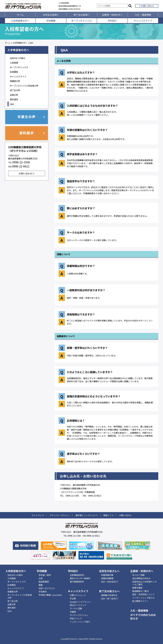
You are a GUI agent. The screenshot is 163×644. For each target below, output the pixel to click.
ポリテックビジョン (79, 615)
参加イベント (76, 618)
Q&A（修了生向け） (110, 598)
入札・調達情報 (143, 15)
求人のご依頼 (138, 575)
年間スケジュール (78, 595)
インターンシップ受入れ (143, 598)
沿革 (41, 578)
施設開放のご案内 (140, 591)
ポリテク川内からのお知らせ (143, 617)
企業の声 (14, 95)
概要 (41, 585)
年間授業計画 (107, 575)
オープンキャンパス (81, 21)
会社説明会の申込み (141, 578)
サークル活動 (76, 608)
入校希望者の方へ (20, 21)
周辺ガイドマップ (78, 605)
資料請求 (14, 99)
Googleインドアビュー (80, 602)
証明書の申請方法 (109, 595)
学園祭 (73, 612)
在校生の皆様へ (51, 15)
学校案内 (43, 592)
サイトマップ (38, 515)
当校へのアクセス (47, 588)
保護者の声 (15, 81)
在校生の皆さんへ (109, 571)
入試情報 (14, 63)
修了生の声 (15, 90)
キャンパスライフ (143, 21)
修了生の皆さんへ (109, 591)
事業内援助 (137, 588)
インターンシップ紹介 (80, 622)
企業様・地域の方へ (112, 15)
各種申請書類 (107, 578)
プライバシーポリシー (60, 515)
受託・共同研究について (143, 594)
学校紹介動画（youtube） (51, 595)
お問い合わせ (147, 6)
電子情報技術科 (77, 582)
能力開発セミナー (140, 601)
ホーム (20, 15)
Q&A (12, 104)
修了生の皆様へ (82, 15)
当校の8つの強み (18, 58)
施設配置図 (44, 582)
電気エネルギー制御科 (80, 578)
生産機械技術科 (77, 575)
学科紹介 (112, 21)
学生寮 (73, 598)
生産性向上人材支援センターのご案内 (144, 583)
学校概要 (51, 21)
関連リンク (109, 515)
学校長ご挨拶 (45, 575)
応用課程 (14, 72)
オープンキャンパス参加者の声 (24, 86)
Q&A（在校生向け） (110, 582)
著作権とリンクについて (87, 515)
